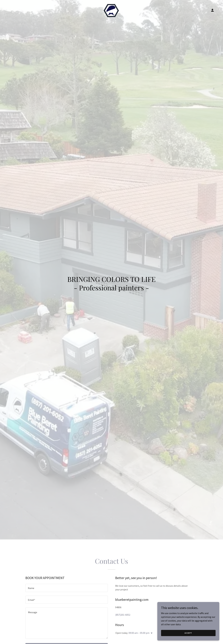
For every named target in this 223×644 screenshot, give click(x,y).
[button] (212, 10)
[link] (111, 10)
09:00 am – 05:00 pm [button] (139, 633)
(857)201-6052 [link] (123, 615)
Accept (188, 633)
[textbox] (67, 588)
